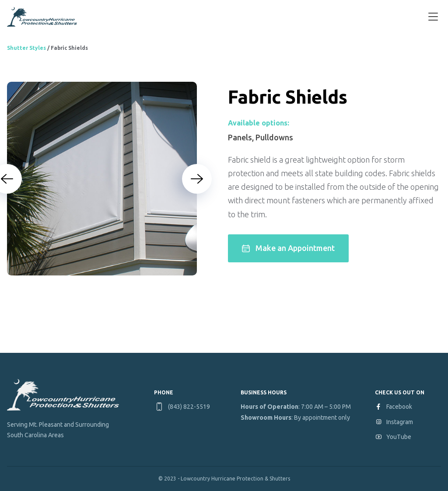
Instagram (400, 422)
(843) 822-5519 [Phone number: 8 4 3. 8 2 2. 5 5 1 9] (189, 407)
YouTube (399, 437)
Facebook (399, 407)
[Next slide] (197, 179)
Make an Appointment (288, 248)
